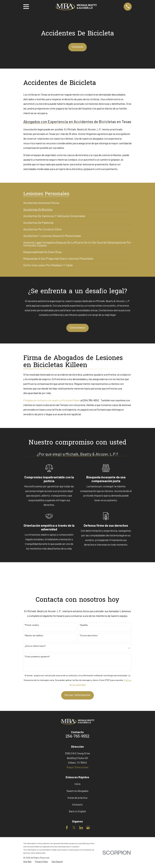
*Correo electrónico (89, 635)
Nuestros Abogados (77, 791)
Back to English (77, 811)
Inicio (77, 784)
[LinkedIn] (81, 828)
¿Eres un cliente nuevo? (35, 646)
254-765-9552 (77, 737)
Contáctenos (77, 328)
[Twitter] (74, 828)
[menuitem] (41, 201)
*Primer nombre (32, 625)
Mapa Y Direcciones (77, 767)
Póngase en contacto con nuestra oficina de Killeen (52, 400)
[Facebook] (67, 828)
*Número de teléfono (34, 635)
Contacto (77, 47)
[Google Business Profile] (88, 828)
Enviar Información (78, 695)
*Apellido (84, 625)
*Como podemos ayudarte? (37, 657)
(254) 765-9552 (91, 400)
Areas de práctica (77, 798)
